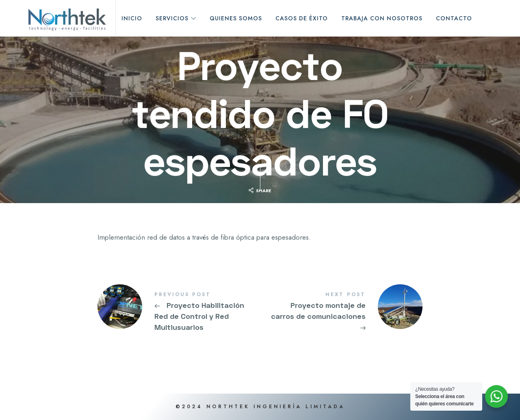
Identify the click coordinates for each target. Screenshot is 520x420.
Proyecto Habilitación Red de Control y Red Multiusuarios (179, 312)
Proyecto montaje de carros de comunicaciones (341, 312)
